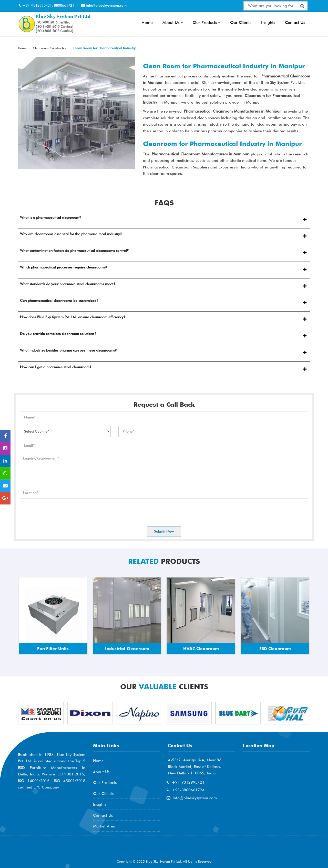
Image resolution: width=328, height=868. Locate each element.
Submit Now (164, 531)
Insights (268, 22)
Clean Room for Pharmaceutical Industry (104, 48)
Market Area (104, 826)
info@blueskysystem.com (106, 5)
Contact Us (295, 22)
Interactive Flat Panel (162, 6)
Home (147, 22)
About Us (173, 22)
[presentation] (59, 511)
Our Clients (241, 22)
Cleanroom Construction (50, 48)
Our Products (207, 22)
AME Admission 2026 (45, 850)
